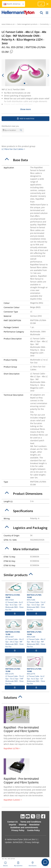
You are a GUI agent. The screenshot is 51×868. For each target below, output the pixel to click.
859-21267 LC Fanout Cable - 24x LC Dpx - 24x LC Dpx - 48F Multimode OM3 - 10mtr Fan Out (15, 633)
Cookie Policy (33, 830)
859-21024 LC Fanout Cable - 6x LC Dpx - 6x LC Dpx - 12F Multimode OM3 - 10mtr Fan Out (15, 596)
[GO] (42, 13)
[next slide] (48, 75)
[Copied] (11, 51)
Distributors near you (10, 126)
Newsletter (34, 825)
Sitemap (23, 825)
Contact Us (13, 822)
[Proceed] (41, 4)
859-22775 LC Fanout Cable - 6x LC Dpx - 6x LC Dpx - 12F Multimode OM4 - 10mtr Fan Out (36, 670)
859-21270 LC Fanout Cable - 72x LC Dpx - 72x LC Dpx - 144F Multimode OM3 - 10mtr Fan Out (15, 670)
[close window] (48, 4)
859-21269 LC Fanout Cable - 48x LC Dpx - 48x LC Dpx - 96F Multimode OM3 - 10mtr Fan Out (36, 633)
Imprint (12, 825)
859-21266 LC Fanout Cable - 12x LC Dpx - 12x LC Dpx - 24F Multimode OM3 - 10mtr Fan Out (36, 596)
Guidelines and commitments (24, 827)
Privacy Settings (32, 842)
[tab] (26, 160)
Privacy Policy (18, 830)
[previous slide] (3, 75)
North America (14, 4)
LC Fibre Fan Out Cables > (13, 149)
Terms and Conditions (31, 822)
